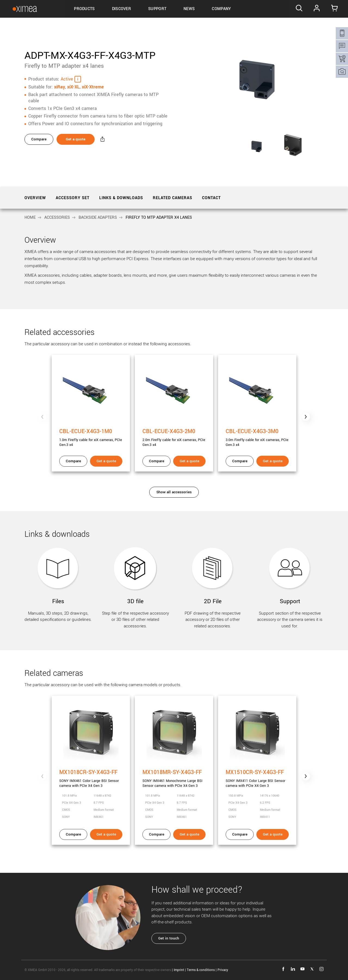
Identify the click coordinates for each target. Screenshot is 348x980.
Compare (39, 139)
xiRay (60, 87)
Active (67, 79)
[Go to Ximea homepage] (22, 9)
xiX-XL (73, 87)
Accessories (57, 218)
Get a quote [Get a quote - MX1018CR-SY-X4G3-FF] (106, 834)
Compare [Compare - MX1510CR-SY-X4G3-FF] (240, 834)
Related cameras (173, 198)
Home (30, 218)
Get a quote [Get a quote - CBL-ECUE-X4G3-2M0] (189, 461)
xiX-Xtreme (93, 87)
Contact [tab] (211, 198)
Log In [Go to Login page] (317, 9)
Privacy (223, 970)
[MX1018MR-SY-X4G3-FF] (174, 761)
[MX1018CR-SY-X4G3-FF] (91, 761)
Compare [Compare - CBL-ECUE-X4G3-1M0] (73, 461)
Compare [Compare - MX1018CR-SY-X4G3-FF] (73, 834)
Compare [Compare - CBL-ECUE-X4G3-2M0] (157, 461)
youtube (302, 969)
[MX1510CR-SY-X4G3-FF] (257, 761)
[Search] (299, 9)
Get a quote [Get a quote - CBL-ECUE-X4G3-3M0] (273, 461)
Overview (35, 198)
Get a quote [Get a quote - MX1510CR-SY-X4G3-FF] (273, 834)
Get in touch (169, 938)
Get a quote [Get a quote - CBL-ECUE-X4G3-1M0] (106, 461)
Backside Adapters (98, 218)
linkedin (293, 969)
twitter (312, 969)
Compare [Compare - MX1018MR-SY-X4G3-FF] (157, 834)
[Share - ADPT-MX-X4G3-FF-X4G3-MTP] (105, 140)
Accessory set (73, 198)
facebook (283, 969)
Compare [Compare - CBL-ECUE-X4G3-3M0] (240, 461)
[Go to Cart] (336, 9)
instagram (321, 969)
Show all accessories (174, 492)
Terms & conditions (201, 970)
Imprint (179, 970)
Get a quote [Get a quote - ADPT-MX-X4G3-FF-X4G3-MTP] (77, 139)
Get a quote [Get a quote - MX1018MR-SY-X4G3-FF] (189, 834)
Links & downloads (121, 198)
